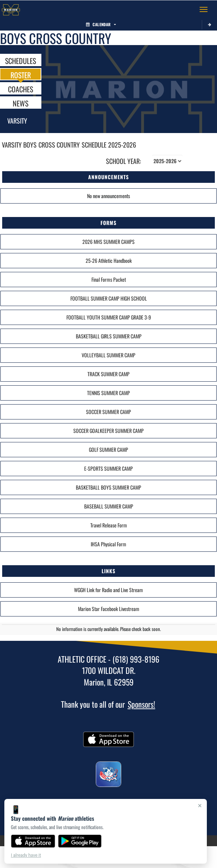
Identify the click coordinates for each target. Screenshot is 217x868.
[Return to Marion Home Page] (11, 9)
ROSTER (21, 75)
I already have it (26, 855)
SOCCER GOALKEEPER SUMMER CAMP (108, 431)
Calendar (101, 24)
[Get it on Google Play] (80, 841)
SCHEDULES (21, 60)
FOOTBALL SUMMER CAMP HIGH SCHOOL (109, 298)
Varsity (17, 121)
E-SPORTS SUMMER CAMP (108, 468)
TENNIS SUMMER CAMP (108, 393)
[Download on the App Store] (33, 841)
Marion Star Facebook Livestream (109, 609)
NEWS (21, 103)
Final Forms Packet (109, 279)
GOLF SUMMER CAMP (108, 449)
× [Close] (200, 805)
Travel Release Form (109, 525)
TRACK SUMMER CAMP (108, 374)
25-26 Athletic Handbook (109, 260)
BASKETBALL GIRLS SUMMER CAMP (109, 336)
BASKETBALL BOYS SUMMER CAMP (108, 487)
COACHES (21, 89)
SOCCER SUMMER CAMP (108, 412)
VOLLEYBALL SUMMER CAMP (108, 355)
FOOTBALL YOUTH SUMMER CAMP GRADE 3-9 (109, 317)
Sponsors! (142, 704)
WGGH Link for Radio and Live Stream (108, 590)
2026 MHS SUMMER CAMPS (108, 242)
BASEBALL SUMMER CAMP (109, 506)
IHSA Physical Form (108, 544)
